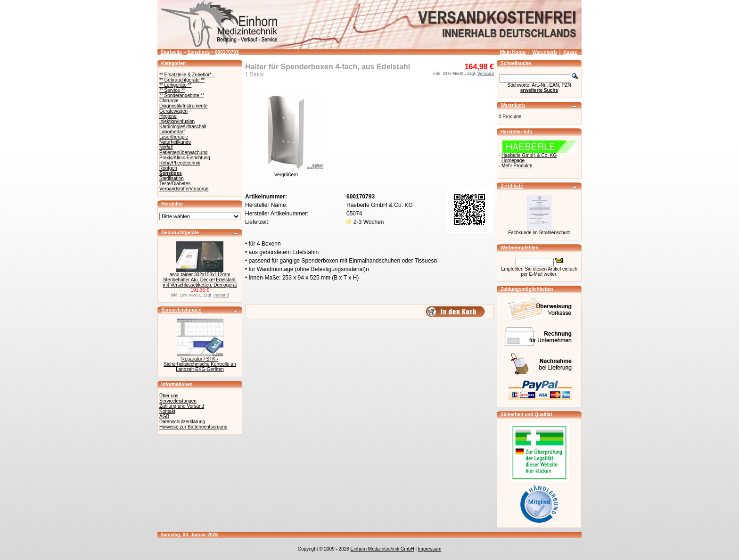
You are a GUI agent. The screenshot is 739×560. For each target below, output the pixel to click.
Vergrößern (286, 173)
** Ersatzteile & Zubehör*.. (187, 75)
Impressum (430, 549)
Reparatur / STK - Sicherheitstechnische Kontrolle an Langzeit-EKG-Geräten (200, 364)
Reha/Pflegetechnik (180, 163)
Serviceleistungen (181, 310)
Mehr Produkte (517, 166)
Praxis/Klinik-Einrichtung (185, 158)
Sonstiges (198, 52)
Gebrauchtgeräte (180, 233)
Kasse (570, 52)
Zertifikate (512, 186)
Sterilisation (172, 178)
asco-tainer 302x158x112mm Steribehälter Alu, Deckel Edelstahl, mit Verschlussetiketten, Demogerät (200, 280)
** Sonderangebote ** (182, 95)
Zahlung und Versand (182, 406)
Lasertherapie (174, 137)
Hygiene (168, 116)
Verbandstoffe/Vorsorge (184, 189)
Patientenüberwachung (183, 152)
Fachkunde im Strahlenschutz (539, 233)
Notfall (166, 147)
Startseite (172, 52)
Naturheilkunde (175, 142)
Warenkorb (544, 52)
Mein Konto (513, 52)
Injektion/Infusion (177, 121)
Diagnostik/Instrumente (183, 106)
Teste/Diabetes (175, 184)
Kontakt (167, 411)
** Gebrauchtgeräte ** (182, 80)
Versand (221, 295)
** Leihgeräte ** (175, 85)
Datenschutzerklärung (182, 422)
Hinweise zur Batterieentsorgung (193, 427)
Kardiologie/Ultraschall (183, 127)
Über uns (169, 396)
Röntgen (168, 168)
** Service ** (172, 90)
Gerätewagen (173, 111)
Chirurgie (169, 101)
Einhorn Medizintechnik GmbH (382, 549)
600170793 (227, 52)
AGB (164, 416)
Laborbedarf (172, 132)
